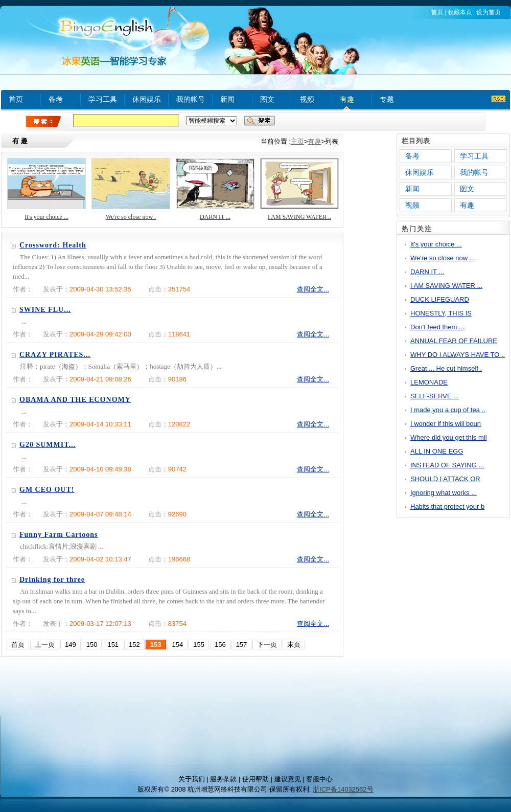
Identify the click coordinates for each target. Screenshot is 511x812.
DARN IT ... (215, 217)
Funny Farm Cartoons (59, 535)
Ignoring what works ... (444, 493)
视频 (307, 99)
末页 (294, 645)
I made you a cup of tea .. (448, 410)
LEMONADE (429, 382)
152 (134, 645)
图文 (267, 99)
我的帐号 (191, 99)
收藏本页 (460, 12)
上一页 (45, 645)
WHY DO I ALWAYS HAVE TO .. (458, 355)
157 (242, 645)
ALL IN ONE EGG (437, 451)
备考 (56, 99)
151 (113, 645)
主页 (297, 141)
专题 (387, 99)
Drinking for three (52, 580)
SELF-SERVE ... (435, 396)
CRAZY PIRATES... (55, 355)
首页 (437, 12)
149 (71, 645)
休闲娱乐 (147, 99)
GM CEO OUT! (47, 490)
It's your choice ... (46, 217)
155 (199, 645)
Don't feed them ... (437, 327)
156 (220, 645)
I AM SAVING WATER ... (446, 286)
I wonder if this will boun (446, 424)
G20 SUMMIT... (48, 445)
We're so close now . (131, 217)
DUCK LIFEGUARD (440, 299)
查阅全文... (313, 289)
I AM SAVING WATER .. (299, 217)
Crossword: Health (53, 245)
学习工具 (103, 99)
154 (178, 645)
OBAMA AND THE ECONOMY (75, 400)
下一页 (267, 645)
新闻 (227, 99)
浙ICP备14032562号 (343, 789)
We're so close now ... (443, 258)
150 (92, 645)
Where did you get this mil (449, 437)
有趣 (347, 99)
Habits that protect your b (447, 506)
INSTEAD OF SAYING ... (447, 465)
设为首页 (489, 12)
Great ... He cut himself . (446, 368)
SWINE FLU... (45, 310)
